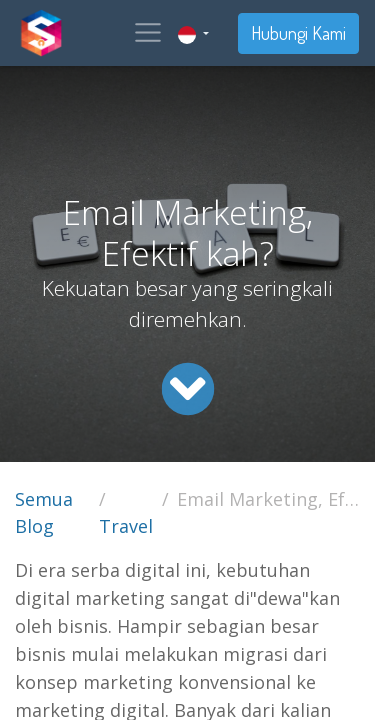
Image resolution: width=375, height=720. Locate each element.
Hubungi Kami (298, 33)
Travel (126, 526)
